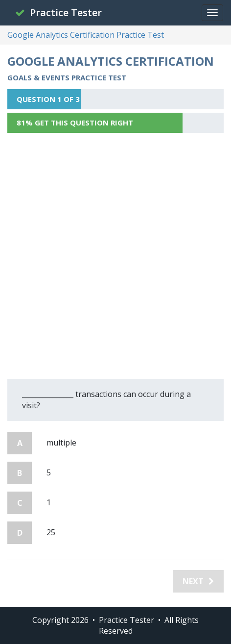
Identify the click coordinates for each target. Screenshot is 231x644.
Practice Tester (58, 12)
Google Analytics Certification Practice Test (86, 35)
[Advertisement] (115, 256)
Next (198, 581)
